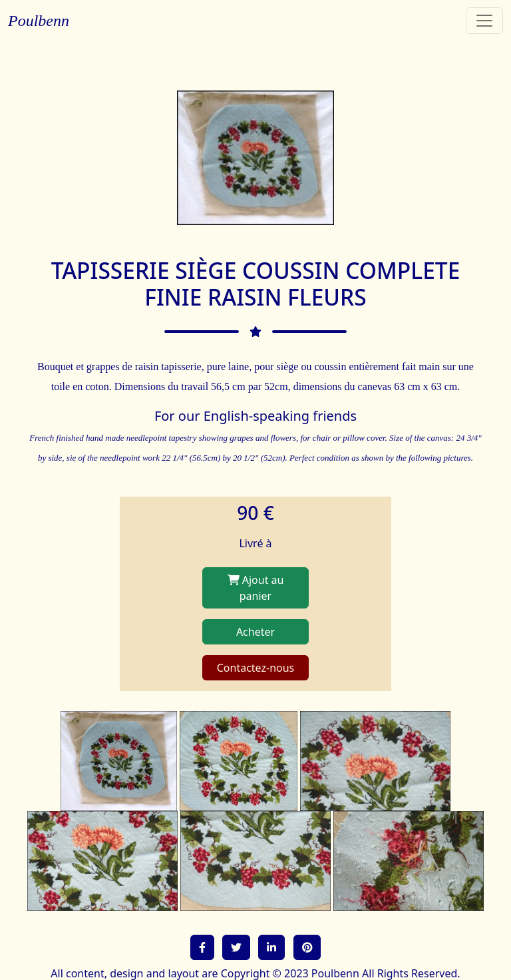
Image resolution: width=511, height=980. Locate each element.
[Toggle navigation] (484, 21)
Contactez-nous (256, 668)
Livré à (255, 543)
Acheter (255, 632)
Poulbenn (39, 21)
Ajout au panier (256, 588)
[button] (202, 947)
